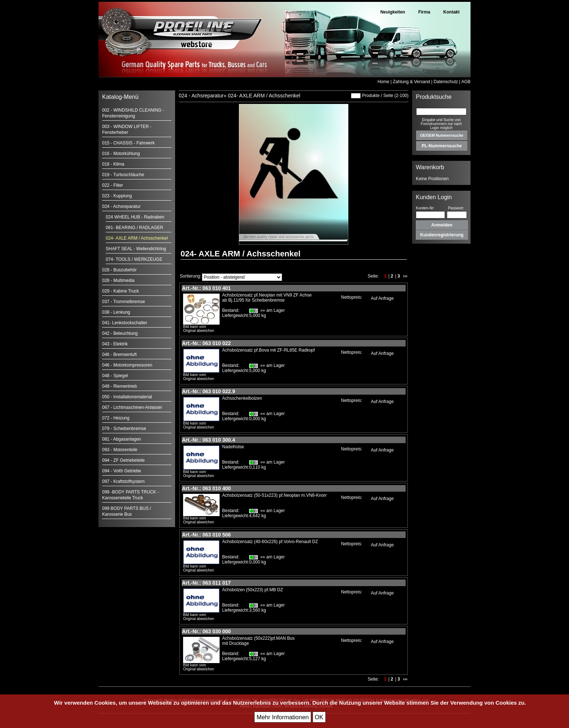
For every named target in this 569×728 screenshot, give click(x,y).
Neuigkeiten (393, 12)
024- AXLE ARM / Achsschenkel (137, 238)
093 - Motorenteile (120, 450)
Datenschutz (446, 82)
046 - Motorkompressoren (127, 365)
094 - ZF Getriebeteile (123, 460)
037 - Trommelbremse (123, 302)
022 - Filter (113, 185)
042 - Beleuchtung (120, 333)
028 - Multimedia (118, 280)
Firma (424, 12)
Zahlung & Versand (411, 82)
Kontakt (451, 12)
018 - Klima (113, 164)
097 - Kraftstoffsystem (123, 481)
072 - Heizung (116, 418)
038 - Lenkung (116, 312)
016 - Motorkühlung (121, 154)
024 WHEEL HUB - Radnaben (135, 217)
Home (383, 82)
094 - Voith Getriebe (122, 471)
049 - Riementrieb (119, 386)
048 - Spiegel (115, 376)
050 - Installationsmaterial (127, 397)
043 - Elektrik (115, 344)
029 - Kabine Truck (121, 291)
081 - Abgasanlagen (122, 439)
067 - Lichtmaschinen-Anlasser (132, 407)
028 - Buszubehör (119, 270)
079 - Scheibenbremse (124, 429)
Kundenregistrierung (442, 235)
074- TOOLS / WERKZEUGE (134, 259)
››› (405, 276)
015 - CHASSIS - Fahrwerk (128, 143)
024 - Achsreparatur (121, 206)
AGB (466, 82)
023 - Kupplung (117, 196)
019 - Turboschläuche (123, 175)
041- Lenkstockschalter (125, 323)
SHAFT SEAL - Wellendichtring (136, 249)
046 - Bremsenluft (119, 355)
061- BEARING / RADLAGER (134, 228)
